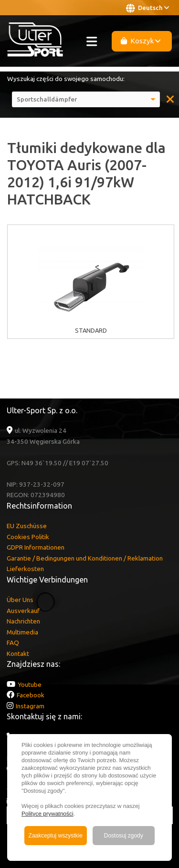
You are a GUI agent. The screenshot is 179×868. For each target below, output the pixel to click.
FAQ (13, 643)
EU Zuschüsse (27, 526)
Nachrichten (23, 621)
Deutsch (147, 8)
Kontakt (18, 654)
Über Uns (20, 600)
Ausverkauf (23, 611)
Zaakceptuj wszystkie (56, 836)
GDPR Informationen (36, 547)
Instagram (30, 706)
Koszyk (141, 41)
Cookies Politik (28, 537)
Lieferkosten (25, 569)
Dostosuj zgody (124, 836)
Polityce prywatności (47, 814)
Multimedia (22, 632)
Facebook (31, 695)
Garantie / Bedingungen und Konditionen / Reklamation (85, 558)
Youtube (30, 684)
